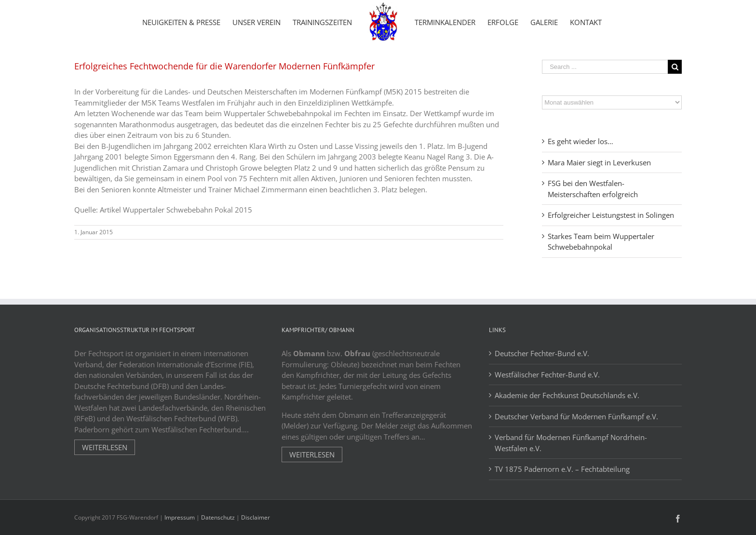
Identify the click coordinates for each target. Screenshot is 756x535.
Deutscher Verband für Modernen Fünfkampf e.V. (576, 416)
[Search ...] (605, 67)
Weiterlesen (105, 447)
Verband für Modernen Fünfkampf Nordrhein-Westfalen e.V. (571, 443)
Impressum (180, 517)
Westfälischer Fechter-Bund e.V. (547, 374)
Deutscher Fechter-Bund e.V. (542, 353)
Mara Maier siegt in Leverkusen (599, 162)
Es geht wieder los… (580, 141)
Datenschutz (218, 517)
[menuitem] (181, 22)
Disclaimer (256, 517)
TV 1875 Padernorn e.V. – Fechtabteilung (562, 469)
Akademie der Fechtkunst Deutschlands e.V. (567, 395)
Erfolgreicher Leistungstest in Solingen (611, 215)
